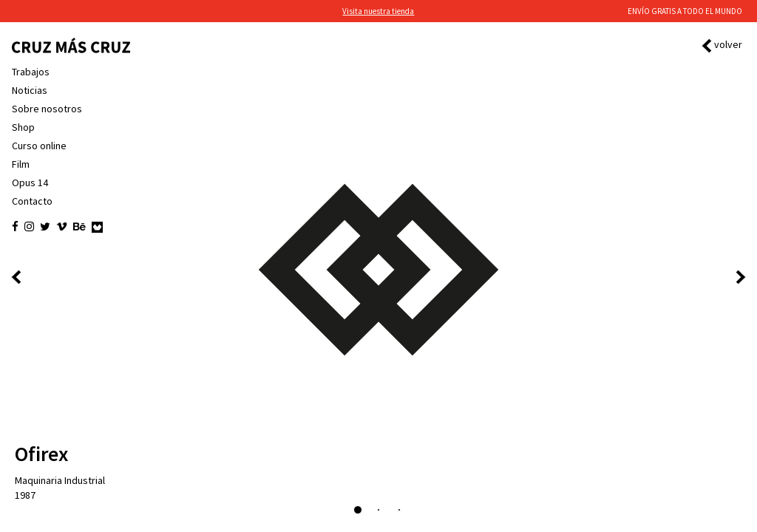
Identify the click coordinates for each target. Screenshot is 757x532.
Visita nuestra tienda (378, 11)
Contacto (32, 201)
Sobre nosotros (47, 109)
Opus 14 (30, 183)
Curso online (39, 146)
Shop (23, 127)
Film (21, 164)
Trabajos (31, 72)
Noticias (30, 90)
